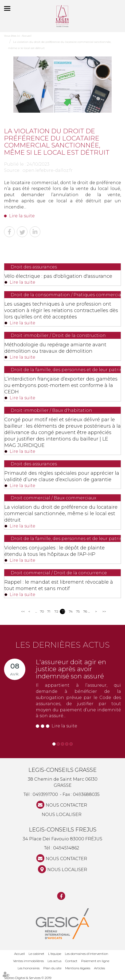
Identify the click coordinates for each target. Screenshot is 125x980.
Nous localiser (62, 814)
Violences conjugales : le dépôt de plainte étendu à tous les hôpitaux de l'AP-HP (54, 551)
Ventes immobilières (28, 961)
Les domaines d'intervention (87, 954)
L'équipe (55, 954)
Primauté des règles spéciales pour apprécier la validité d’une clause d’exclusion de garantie (62, 476)
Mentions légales (78, 968)
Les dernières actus (62, 645)
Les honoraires (29, 968)
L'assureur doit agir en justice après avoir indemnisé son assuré (71, 669)
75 (78, 611)
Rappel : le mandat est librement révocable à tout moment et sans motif (59, 585)
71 (49, 611)
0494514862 (66, 848)
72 (56, 611)
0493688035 (86, 794)
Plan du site (52, 968)
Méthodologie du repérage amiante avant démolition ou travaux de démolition (55, 348)
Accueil (27, 36)
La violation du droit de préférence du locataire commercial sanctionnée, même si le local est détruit (61, 514)
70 (42, 611)
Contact (71, 961)
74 (71, 611)
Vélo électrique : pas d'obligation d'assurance (58, 276)
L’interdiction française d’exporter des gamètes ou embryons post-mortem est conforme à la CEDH (61, 385)
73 (63, 611)
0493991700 (45, 794)
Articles (99, 968)
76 (85, 611)
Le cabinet (36, 954)
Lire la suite (22, 216)
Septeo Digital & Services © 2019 (28, 978)
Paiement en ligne (95, 961)
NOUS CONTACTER (66, 805)
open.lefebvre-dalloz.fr (48, 170)
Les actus (54, 961)
